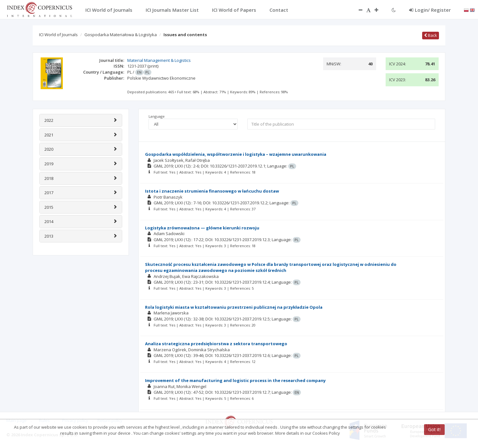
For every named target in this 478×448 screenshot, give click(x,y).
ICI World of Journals (58, 35)
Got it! (434, 429)
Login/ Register (430, 10)
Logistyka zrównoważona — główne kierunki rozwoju (202, 228)
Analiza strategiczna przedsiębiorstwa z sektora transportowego (216, 344)
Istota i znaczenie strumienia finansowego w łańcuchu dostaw (212, 191)
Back (431, 35)
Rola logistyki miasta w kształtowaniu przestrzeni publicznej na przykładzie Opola (234, 307)
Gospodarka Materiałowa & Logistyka (121, 35)
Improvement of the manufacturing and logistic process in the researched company (235, 380)
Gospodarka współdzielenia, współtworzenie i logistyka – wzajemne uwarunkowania (236, 154)
